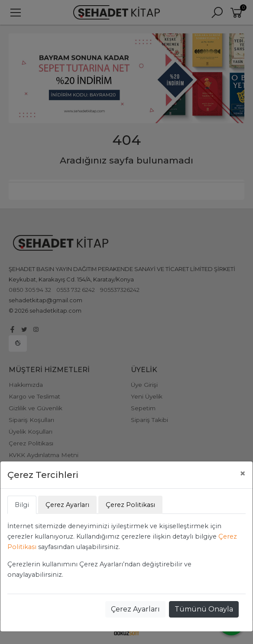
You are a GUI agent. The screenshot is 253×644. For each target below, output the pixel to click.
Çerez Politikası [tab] (130, 505)
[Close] (243, 474)
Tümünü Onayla (204, 609)
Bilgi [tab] (22, 505)
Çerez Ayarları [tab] (67, 505)
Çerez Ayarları (135, 609)
